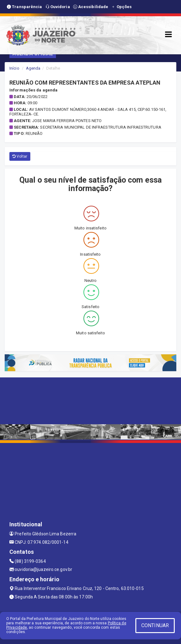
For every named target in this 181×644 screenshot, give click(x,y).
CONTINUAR (155, 625)
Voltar (20, 156)
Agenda (33, 68)
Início (14, 68)
